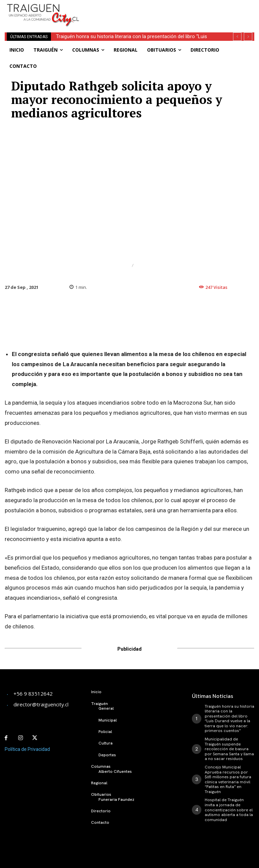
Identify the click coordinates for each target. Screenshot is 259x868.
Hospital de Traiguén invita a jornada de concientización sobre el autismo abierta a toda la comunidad (228, 809)
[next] (248, 37)
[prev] (237, 37)
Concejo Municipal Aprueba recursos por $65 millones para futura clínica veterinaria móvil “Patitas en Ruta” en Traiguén (228, 779)
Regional (150, 265)
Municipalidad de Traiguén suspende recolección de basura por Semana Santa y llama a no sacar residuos (229, 749)
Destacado (112, 265)
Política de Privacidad (27, 749)
